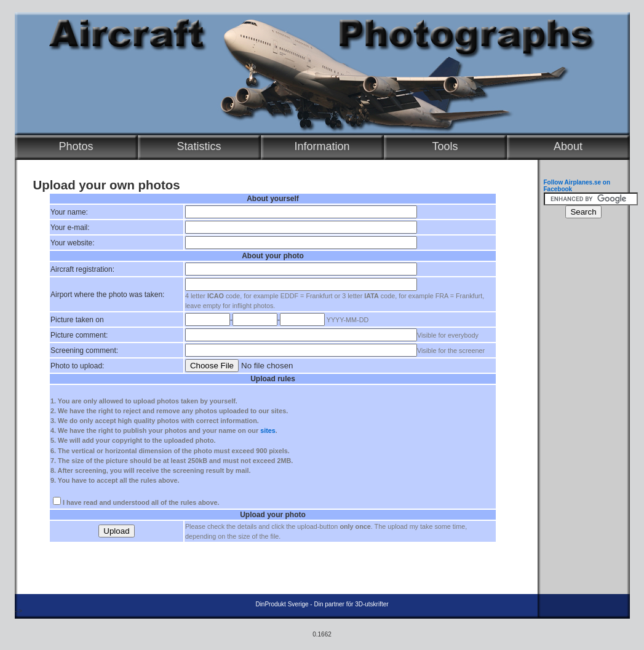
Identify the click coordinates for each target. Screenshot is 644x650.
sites (268, 430)
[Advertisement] (581, 410)
